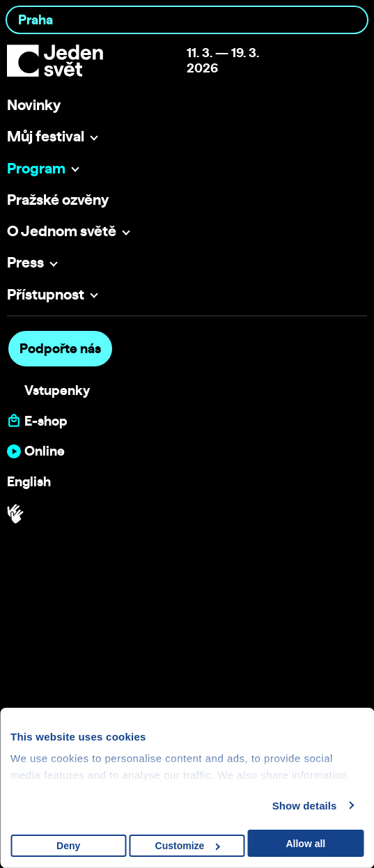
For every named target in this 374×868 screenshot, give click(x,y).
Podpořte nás (60, 348)
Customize (188, 846)
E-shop (46, 421)
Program (36, 168)
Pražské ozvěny (58, 199)
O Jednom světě (62, 231)
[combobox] (187, 20)
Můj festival (46, 136)
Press (25, 262)
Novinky (34, 104)
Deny (68, 846)
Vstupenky (57, 390)
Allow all (305, 844)
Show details (305, 806)
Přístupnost (46, 294)
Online (45, 451)
